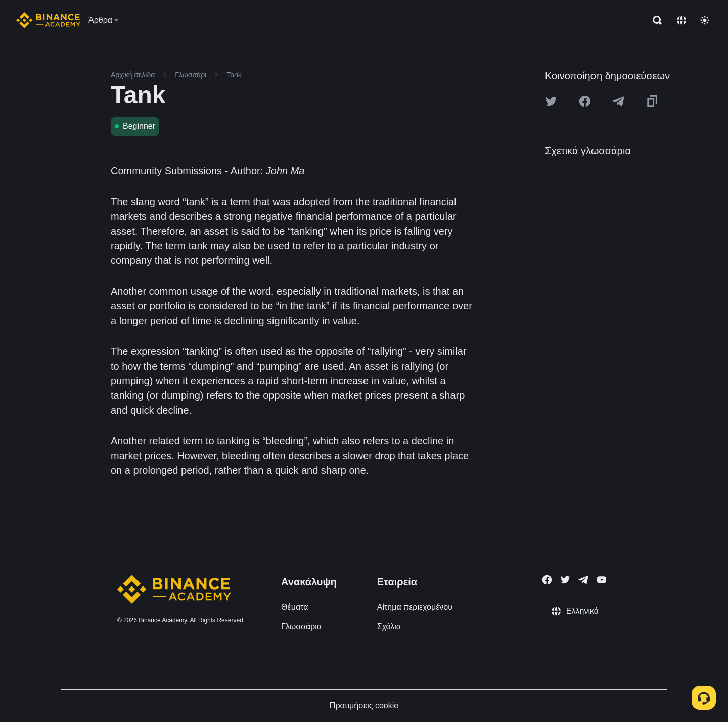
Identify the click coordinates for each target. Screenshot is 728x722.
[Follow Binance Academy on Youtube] (602, 580)
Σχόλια (389, 627)
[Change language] (681, 20)
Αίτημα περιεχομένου (415, 607)
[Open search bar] (654, 20)
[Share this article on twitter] (551, 101)
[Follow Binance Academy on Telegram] (583, 580)
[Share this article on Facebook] (585, 101)
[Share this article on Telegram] (618, 101)
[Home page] (48, 20)
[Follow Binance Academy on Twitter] (565, 580)
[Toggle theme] (705, 20)
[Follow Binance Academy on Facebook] (547, 580)
